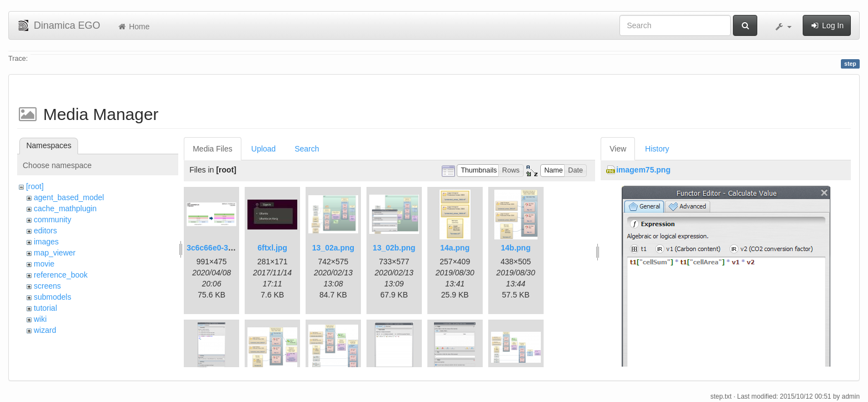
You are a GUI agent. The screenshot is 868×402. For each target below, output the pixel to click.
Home (133, 27)
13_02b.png (394, 248)
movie (44, 264)
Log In (827, 25)
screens (47, 286)
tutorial (45, 308)
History (657, 149)
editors (45, 231)
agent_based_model (69, 197)
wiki (40, 319)
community (53, 220)
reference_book (61, 275)
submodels (53, 297)
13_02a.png (333, 248)
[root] (35, 186)
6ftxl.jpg (272, 248)
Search (307, 149)
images (46, 242)
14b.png (516, 248)
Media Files (213, 149)
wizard (45, 330)
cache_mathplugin (65, 208)
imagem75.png (643, 170)
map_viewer (55, 253)
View (618, 149)
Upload (263, 149)
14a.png (455, 248)
